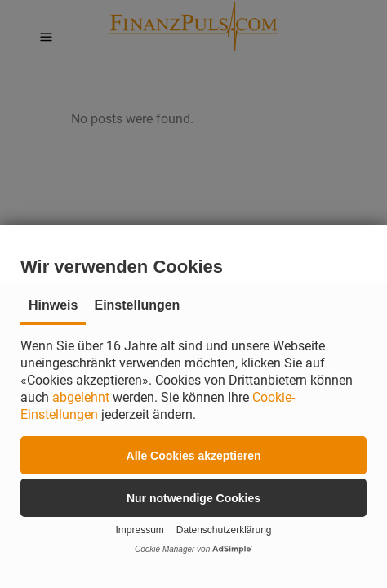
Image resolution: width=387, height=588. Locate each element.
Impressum (139, 530)
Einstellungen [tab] (137, 305)
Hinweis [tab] (53, 305)
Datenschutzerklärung (224, 530)
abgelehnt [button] (81, 397)
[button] (193, 455)
